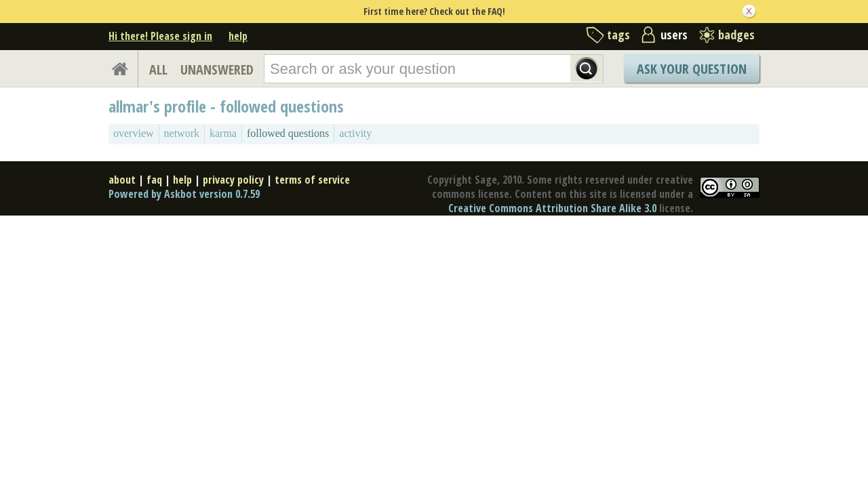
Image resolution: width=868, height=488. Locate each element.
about (122, 180)
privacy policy (233, 180)
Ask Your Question (692, 69)
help (238, 36)
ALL (158, 69)
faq (154, 180)
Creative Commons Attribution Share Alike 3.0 (552, 208)
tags (618, 35)
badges (736, 35)
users (674, 35)
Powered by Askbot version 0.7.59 (184, 194)
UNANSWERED (217, 69)
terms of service (312, 180)
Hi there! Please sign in (160, 36)
